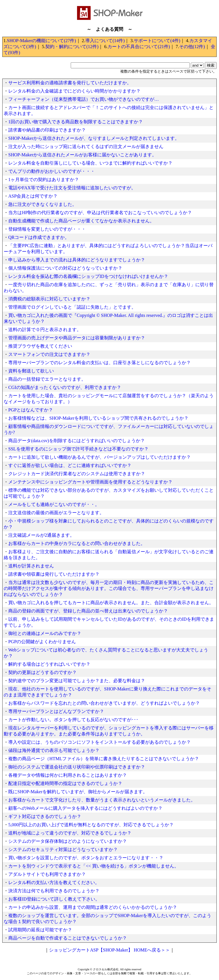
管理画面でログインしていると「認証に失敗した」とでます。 (72, 307)
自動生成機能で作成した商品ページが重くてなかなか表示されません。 (81, 221)
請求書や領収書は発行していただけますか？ (54, 574)
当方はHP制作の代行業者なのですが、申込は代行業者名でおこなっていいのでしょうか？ (100, 213)
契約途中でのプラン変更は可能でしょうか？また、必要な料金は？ (77, 681)
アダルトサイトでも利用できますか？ (47, 874)
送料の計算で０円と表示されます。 (45, 330)
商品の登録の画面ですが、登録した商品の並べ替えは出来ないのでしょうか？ (88, 611)
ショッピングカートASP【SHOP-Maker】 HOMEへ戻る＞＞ (109, 950)
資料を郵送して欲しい (31, 371)
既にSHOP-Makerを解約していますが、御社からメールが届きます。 (78, 792)
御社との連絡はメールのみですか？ (45, 633)
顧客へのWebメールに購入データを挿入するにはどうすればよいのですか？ (85, 808)
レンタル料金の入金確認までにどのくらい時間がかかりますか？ (74, 91)
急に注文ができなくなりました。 (42, 204)
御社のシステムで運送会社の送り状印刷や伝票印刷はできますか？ (77, 767)
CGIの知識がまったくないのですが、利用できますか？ (65, 387)
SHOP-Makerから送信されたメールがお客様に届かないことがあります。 (82, 155)
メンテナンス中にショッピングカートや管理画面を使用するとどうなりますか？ (90, 482)
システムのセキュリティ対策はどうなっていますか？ (63, 849)
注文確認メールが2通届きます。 (41, 535)
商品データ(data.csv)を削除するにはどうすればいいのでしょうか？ (77, 441)
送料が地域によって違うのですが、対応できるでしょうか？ (70, 833)
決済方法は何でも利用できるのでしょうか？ (54, 891)
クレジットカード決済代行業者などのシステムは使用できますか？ (77, 474)
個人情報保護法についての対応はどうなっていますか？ (65, 268)
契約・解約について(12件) (72, 47)
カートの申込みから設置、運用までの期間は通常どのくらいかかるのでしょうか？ (93, 907)
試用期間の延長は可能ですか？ (40, 930)
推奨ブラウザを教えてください (40, 346)
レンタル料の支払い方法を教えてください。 (54, 882)
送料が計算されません (31, 566)
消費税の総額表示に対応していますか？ (49, 299)
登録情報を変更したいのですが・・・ (47, 229)
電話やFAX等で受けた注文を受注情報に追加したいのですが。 (72, 188)
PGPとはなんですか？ (31, 410)
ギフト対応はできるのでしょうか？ (45, 816)
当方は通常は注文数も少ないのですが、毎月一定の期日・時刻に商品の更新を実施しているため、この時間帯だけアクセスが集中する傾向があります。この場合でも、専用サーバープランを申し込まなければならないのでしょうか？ (109, 588)
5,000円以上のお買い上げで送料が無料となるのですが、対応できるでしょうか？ (91, 825)
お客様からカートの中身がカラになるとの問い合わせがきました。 (77, 543)
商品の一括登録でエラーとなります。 (47, 379)
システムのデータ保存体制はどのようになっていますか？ (68, 841)
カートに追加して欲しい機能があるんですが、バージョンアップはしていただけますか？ (100, 457)
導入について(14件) (105, 41)
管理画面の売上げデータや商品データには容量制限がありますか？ (77, 338)
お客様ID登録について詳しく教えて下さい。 (54, 899)
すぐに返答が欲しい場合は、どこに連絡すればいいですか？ (70, 465)
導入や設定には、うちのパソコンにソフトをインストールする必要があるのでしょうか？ (100, 742)
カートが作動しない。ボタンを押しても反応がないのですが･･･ (73, 720)
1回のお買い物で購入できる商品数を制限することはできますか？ (76, 122)
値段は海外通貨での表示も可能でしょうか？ (54, 750)
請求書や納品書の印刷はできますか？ (47, 130)
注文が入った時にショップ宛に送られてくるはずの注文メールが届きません (86, 146)
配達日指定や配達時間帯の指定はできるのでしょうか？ (65, 783)
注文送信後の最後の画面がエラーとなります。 (56, 513)
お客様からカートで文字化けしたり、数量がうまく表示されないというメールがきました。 (102, 800)
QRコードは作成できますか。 (39, 237)
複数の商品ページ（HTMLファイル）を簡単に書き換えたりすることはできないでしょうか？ (104, 759)
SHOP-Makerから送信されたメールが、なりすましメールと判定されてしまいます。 (94, 138)
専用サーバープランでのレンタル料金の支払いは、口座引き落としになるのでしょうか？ (100, 363)
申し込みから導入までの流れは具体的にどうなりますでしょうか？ (77, 260)
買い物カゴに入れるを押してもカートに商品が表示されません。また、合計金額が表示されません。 (111, 603)
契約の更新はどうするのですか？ (42, 672)
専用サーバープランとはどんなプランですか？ (56, 711)
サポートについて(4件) (157, 41)
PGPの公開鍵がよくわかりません (42, 642)
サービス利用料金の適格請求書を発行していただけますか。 (70, 83)
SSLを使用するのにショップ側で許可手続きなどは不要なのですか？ (78, 449)
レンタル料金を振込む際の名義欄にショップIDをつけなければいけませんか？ (88, 276)
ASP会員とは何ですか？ (33, 196)
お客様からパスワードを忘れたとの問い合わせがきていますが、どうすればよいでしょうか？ (104, 703)
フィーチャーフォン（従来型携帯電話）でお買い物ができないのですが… (84, 99)
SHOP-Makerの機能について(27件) (41, 41)
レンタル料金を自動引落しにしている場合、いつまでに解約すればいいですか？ (90, 163)
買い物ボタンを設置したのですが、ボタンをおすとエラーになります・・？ (86, 858)
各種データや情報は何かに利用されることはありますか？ (68, 775)
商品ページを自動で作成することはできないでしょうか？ (68, 938)
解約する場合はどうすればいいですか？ (49, 664)
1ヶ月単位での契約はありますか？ (44, 180)
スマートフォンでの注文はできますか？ (49, 354)
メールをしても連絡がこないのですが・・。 (54, 504)
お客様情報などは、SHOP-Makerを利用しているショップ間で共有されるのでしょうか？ (98, 418)
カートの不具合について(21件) (139, 47)
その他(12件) (192, 47)
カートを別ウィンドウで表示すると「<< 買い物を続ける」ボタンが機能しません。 (94, 866)
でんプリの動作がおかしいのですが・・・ (52, 171)
